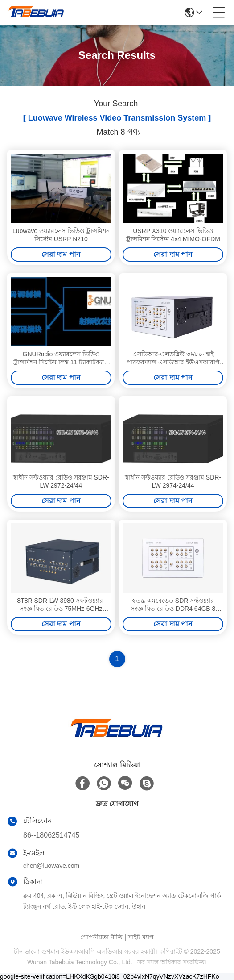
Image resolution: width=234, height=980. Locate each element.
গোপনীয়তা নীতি (101, 937)
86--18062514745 (51, 835)
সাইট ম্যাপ (141, 937)
